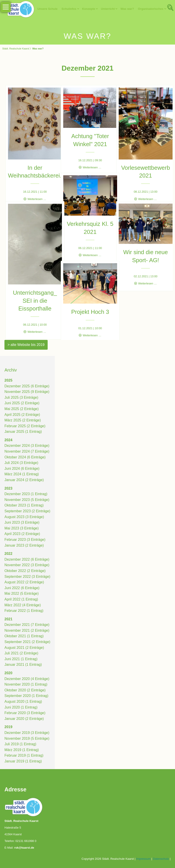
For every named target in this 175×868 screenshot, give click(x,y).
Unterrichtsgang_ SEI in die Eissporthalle (32, 292)
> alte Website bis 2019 (26, 345)
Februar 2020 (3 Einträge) (25, 713)
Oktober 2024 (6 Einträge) (25, 457)
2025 (8, 380)
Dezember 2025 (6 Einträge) (27, 386)
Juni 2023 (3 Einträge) (22, 522)
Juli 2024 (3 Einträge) (21, 463)
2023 (8, 488)
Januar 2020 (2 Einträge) (24, 719)
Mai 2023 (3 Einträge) (22, 528)
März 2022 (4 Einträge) (23, 605)
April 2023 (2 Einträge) (22, 534)
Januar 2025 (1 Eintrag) (23, 432)
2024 (8, 440)
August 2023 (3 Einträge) (24, 517)
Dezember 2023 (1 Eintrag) (26, 494)
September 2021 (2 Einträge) (27, 642)
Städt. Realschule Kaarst (16, 49)
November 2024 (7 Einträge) (27, 451)
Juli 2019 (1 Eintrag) (20, 744)
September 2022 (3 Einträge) (27, 577)
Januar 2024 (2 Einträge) (24, 480)
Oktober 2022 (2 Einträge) (25, 571)
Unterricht (108, 9)
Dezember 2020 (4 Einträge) (27, 679)
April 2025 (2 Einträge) (22, 415)
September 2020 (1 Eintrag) (26, 696)
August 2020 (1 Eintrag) (23, 702)
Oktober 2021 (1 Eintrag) (24, 636)
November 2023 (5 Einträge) (27, 500)
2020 (8, 673)
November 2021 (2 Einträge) (27, 630)
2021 (8, 619)
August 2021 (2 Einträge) (24, 648)
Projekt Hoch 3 (87, 308)
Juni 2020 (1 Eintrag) (21, 707)
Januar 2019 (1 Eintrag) (23, 761)
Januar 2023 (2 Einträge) (24, 545)
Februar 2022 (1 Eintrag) (24, 611)
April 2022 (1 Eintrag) (21, 599)
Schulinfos (69, 9)
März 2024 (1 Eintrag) (22, 474)
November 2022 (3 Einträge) (27, 565)
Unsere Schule (47, 9)
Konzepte (89, 9)
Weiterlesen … (34, 191)
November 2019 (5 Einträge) (27, 738)
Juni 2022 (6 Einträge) (22, 588)
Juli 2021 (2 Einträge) (21, 653)
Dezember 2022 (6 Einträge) (27, 559)
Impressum (143, 859)
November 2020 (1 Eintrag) (26, 684)
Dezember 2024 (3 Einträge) (27, 446)
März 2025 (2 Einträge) (23, 420)
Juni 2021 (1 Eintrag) (21, 659)
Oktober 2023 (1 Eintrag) (24, 505)
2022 (8, 554)
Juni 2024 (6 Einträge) (22, 469)
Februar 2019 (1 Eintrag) (24, 755)
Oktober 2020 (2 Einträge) (25, 690)
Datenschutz (161, 859)
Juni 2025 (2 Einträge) (22, 403)
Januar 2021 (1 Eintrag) (23, 665)
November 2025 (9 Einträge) (27, 392)
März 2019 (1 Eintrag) (22, 750)
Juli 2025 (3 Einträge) (21, 397)
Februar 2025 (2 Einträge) (25, 426)
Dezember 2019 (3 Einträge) (27, 733)
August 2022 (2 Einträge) (24, 582)
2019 (8, 727)
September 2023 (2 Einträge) (27, 511)
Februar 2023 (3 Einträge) (25, 540)
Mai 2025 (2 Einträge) (22, 409)
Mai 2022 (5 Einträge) (22, 593)
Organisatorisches (151, 9)
